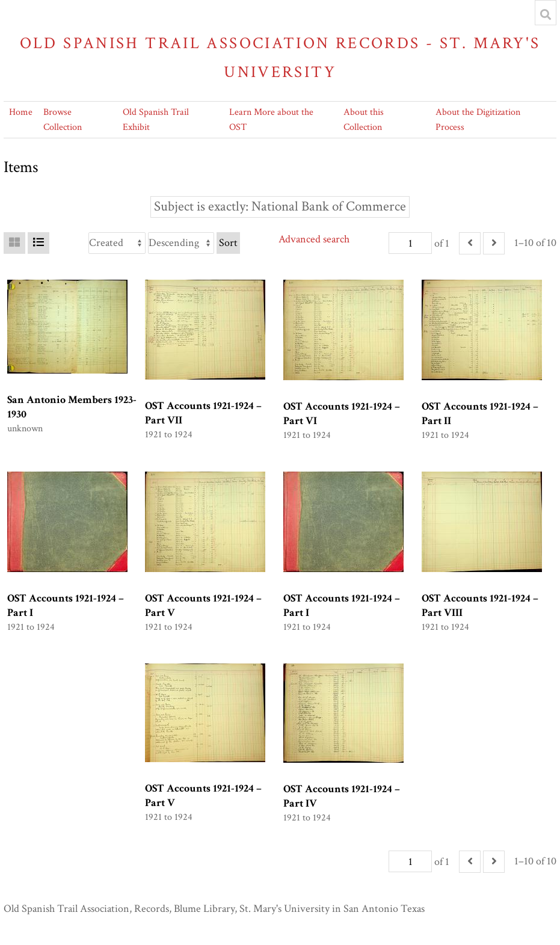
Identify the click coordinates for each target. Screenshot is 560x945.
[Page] (410, 243)
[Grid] (14, 243)
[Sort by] (117, 243)
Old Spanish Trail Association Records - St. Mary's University (280, 57)
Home (21, 112)
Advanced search (314, 239)
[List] (38, 243)
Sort (228, 243)
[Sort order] (181, 243)
